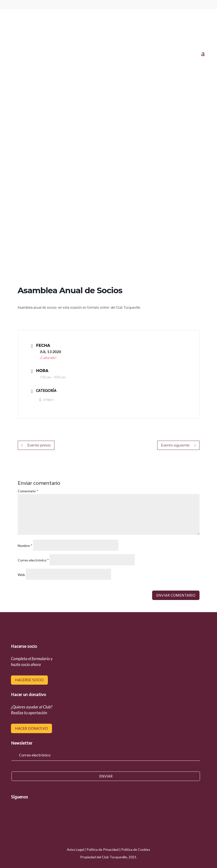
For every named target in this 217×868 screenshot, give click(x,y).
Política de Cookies (136, 849)
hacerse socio (29, 680)
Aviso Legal (75, 849)
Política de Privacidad (103, 849)
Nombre (25, 546)
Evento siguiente (178, 445)
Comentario (28, 491)
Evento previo (36, 445)
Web (21, 575)
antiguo (47, 399)
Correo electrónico (33, 560)
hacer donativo (31, 728)
